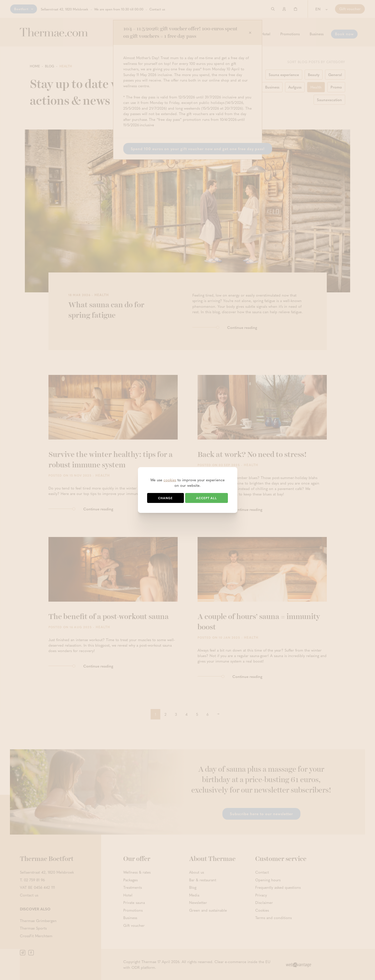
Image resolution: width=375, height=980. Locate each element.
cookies (170, 480)
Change (165, 498)
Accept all (207, 498)
